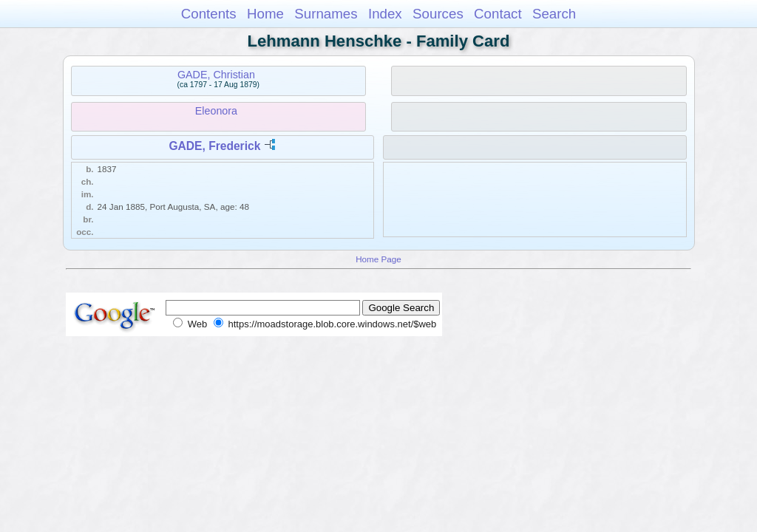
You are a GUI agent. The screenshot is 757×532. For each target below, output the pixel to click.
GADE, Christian (216, 75)
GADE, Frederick (214, 146)
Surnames (326, 14)
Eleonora (216, 111)
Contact (498, 14)
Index (385, 14)
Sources (438, 14)
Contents (209, 14)
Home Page (378, 259)
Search (554, 14)
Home (265, 14)
